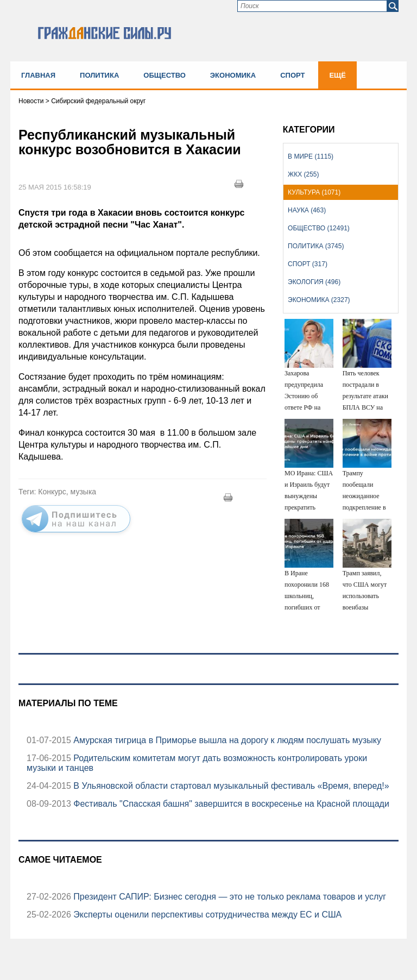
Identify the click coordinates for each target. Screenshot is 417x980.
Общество (165, 75)
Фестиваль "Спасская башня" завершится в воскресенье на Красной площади (230, 804)
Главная (38, 75)
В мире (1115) (311, 156)
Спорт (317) (308, 264)
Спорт (292, 75)
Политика (99, 75)
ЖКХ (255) (303, 174)
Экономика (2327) (319, 300)
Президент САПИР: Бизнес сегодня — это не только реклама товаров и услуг (229, 897)
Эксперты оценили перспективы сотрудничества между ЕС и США (206, 915)
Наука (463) (307, 210)
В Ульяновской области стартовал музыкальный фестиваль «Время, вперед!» (230, 786)
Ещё (337, 75)
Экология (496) (314, 282)
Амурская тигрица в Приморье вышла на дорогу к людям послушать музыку (226, 740)
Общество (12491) (319, 228)
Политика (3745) (316, 246)
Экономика (233, 75)
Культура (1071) (314, 192)
